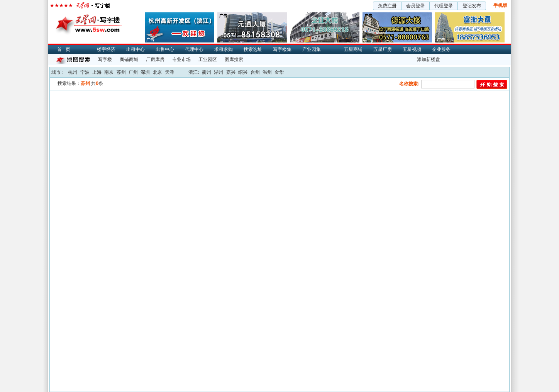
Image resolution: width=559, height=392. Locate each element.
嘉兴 (231, 72)
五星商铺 (353, 49)
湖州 (219, 72)
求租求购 (224, 49)
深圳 (145, 72)
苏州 (121, 72)
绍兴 (243, 72)
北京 (158, 72)
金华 (279, 72)
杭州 (73, 72)
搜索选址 (253, 49)
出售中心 (165, 49)
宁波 (85, 72)
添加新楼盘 (429, 59)
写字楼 (105, 59)
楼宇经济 (106, 49)
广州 (133, 72)
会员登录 (415, 6)
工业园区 (208, 59)
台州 (255, 72)
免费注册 (387, 6)
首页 (66, 49)
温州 (267, 72)
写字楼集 (282, 49)
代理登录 (444, 6)
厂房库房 (155, 59)
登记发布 (472, 6)
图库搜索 (234, 59)
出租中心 (136, 49)
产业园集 (312, 49)
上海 (97, 72)
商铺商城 (129, 59)
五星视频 (412, 49)
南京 (109, 72)
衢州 (207, 72)
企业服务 (441, 49)
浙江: (194, 72)
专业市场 (181, 59)
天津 (169, 72)
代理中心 (194, 49)
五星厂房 (383, 49)
